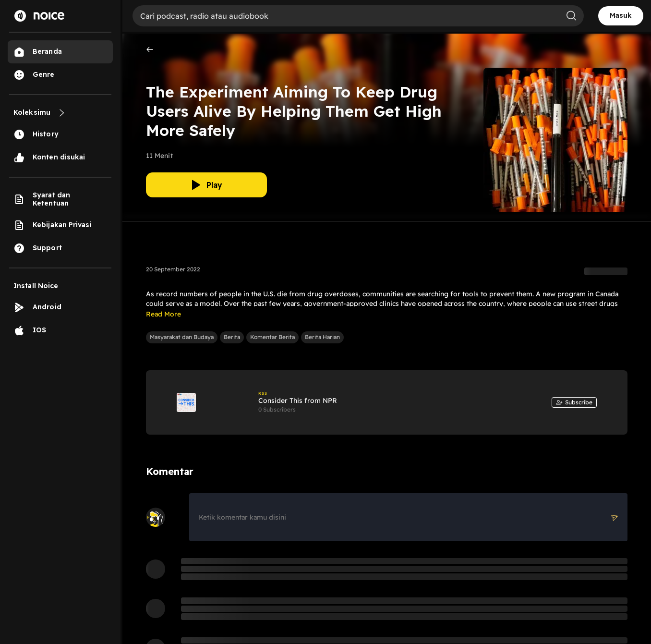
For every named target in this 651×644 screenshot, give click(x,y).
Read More (163, 314)
